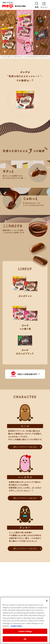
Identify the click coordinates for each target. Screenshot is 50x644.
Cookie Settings (25, 631)
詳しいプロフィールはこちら (25, 447)
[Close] (47, 601)
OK (25, 639)
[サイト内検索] (37, 5)
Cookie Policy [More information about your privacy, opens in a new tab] (16, 626)
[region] (25, 620)
